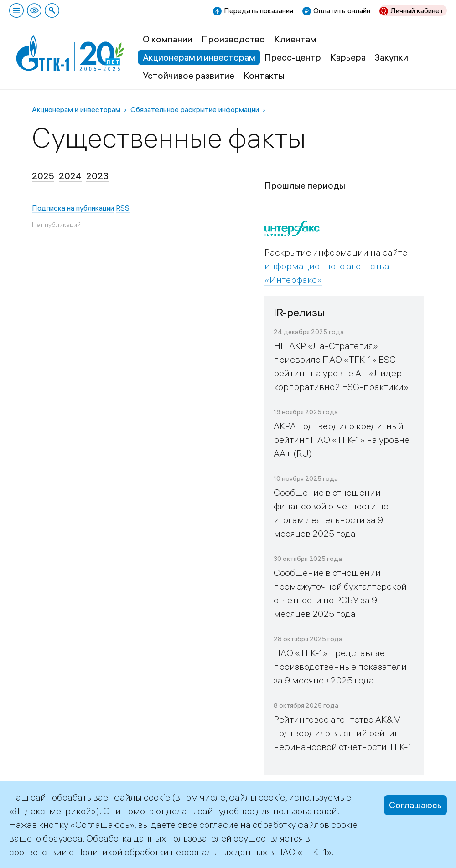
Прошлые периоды (305, 185)
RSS (123, 208)
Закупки (391, 57)
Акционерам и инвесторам (199, 57)
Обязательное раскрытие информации (195, 109)
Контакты (264, 75)
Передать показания (259, 10)
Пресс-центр (293, 57)
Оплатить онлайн (342, 10)
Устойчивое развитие (189, 75)
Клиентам (295, 39)
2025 (43, 176)
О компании (168, 39)
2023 (97, 176)
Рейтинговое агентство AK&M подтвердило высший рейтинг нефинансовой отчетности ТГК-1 (343, 733)
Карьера (348, 57)
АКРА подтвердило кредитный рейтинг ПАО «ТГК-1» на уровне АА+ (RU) (342, 439)
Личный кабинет (417, 10)
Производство (233, 39)
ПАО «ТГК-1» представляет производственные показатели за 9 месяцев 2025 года (340, 666)
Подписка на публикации (73, 208)
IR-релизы (299, 312)
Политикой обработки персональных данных (171, 852)
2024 (70, 176)
